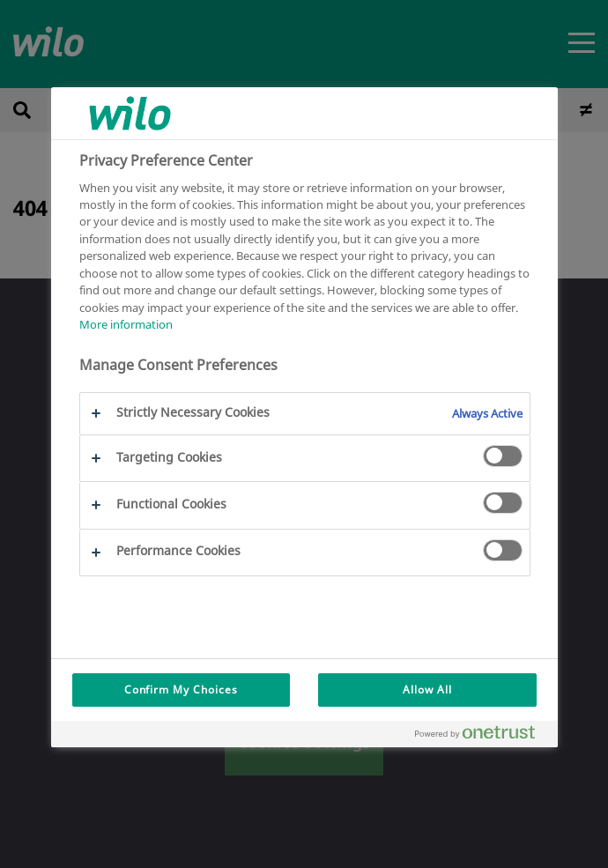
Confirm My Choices (181, 690)
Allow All (427, 690)
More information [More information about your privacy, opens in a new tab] (126, 324)
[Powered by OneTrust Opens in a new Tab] (482, 736)
